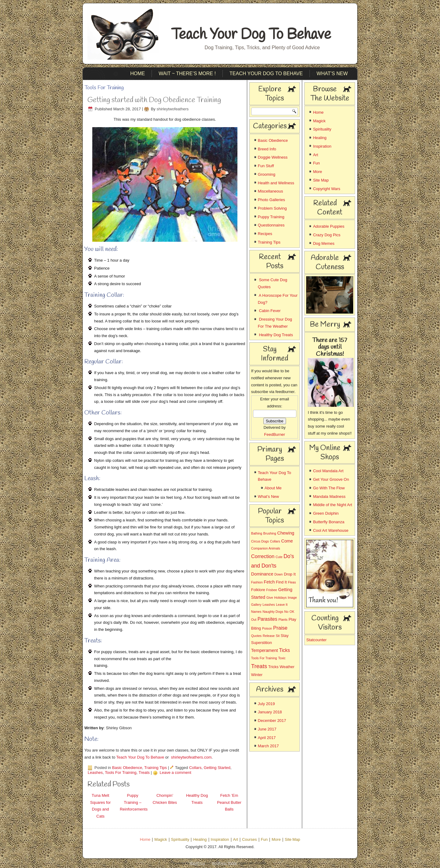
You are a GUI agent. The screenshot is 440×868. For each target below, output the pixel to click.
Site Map (321, 180)
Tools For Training (121, 772)
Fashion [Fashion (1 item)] (257, 582)
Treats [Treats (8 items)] (259, 666)
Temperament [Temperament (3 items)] (265, 650)
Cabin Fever (270, 311)
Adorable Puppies (329, 226)
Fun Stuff (266, 166)
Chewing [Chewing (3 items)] (286, 533)
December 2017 (272, 721)
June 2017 (267, 729)
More (317, 172)
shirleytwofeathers (172, 109)
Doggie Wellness (273, 157)
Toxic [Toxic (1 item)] (282, 658)
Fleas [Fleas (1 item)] (292, 582)
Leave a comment (175, 772)
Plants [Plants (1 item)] (283, 620)
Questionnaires (271, 225)
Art (315, 155)
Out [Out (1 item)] (254, 620)
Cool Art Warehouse (331, 530)
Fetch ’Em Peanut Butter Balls (229, 802)
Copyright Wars (326, 189)
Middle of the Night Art (332, 505)
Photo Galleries (271, 200)
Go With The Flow (329, 488)
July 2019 (266, 704)
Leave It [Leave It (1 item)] (282, 605)
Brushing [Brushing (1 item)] (270, 533)
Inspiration (322, 146)
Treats (144, 772)
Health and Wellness (276, 183)
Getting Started (217, 768)
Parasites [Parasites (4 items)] (268, 619)
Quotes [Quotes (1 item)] (256, 636)
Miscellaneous (270, 191)
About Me (273, 488)
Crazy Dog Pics (327, 235)
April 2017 (267, 738)
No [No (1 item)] (286, 612)
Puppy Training (271, 217)
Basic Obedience (127, 768)
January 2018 (270, 712)
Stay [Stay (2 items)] (285, 636)
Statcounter (316, 640)
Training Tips (156, 768)
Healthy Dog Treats (276, 335)
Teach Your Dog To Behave (251, 35)
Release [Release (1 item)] (269, 636)
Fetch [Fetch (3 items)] (269, 582)
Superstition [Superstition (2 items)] (262, 643)
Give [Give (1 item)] (270, 598)
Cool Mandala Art (328, 471)
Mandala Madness (329, 497)
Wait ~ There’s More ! (187, 74)
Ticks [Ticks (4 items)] (284, 650)
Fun (316, 163)
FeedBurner (275, 434)
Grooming (267, 174)
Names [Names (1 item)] (256, 612)
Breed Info (267, 149)
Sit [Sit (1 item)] (278, 636)
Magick (319, 121)
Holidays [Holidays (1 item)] (280, 598)
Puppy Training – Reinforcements (134, 802)
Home (137, 74)
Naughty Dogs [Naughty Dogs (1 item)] (273, 612)
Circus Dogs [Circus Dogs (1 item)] (260, 541)
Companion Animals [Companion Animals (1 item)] (266, 548)
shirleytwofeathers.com (191, 757)
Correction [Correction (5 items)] (263, 556)
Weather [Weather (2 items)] (287, 667)
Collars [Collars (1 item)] (275, 541)
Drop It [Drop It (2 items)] (290, 574)
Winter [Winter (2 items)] (257, 675)
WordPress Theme (224, 863)
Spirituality (322, 129)
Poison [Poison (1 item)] (267, 628)
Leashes (95, 772)
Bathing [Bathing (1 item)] (257, 533)
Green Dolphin (326, 513)
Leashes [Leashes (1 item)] (269, 605)
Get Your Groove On (331, 479)
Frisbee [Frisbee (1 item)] (272, 590)
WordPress (197, 863)
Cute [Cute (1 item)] (279, 557)
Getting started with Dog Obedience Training (154, 100)
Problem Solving (272, 208)
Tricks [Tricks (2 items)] (273, 667)
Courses (249, 840)
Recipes (265, 234)
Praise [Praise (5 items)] (280, 628)
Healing (320, 138)
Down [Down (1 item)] (279, 574)
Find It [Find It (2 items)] (281, 582)
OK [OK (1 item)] (292, 612)
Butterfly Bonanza (329, 522)
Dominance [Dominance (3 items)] (262, 574)
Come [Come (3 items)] (287, 541)
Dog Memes (324, 243)
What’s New (332, 74)
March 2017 (268, 746)
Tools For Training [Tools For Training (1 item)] (264, 658)
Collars (195, 768)
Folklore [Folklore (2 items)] (258, 590)
